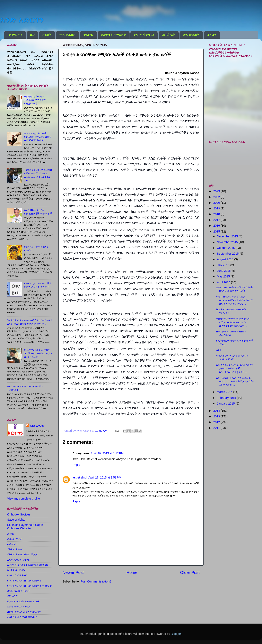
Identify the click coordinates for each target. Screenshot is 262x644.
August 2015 (226, 259)
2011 (217, 428)
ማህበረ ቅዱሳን (15, 549)
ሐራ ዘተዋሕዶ (15, 539)
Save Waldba (16, 520)
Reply (76, 465)
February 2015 (227, 398)
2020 (217, 203)
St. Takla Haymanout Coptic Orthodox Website (25, 527)
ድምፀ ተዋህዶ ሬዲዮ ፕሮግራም (24, 612)
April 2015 (224, 282)
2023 (217, 191)
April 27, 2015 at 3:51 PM (105, 477)
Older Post (190, 572)
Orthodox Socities (19, 514)
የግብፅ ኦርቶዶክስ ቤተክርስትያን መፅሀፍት (29, 586)
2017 (217, 220)
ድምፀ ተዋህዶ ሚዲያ (19, 606)
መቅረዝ (11, 544)
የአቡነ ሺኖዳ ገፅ (144, 35)
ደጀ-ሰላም (13, 596)
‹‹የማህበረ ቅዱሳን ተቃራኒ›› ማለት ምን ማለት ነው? (35, 100)
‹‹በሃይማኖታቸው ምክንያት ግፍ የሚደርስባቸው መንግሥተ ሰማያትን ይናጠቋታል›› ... (233, 322)
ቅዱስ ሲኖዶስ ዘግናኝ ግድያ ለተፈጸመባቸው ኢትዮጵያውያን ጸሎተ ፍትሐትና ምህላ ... (235, 300)
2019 (217, 208)
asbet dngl (80, 477)
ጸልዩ (219, 350)
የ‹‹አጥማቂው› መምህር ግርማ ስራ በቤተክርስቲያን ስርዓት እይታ (38, 353)
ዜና (32, 35)
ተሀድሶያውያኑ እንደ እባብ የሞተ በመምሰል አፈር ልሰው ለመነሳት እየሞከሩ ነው (38, 175)
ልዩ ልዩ (212, 35)
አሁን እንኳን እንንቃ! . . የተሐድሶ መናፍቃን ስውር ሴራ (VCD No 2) (38, 137)
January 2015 (226, 404)
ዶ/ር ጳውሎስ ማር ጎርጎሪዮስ (22, 617)
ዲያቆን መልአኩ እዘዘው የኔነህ (23, 601)
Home (132, 572)
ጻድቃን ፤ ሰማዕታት (113, 35)
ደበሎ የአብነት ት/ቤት (19, 591)
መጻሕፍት (169, 35)
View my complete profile (24, 499)
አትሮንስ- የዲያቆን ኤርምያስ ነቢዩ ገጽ (28, 565)
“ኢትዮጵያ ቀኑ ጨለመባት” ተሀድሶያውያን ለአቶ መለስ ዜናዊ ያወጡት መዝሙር (30, 322)
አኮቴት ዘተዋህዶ (16, 570)
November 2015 (228, 242)
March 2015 (225, 392)
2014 (217, 411)
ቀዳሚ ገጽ (15, 35)
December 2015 (228, 236)
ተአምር (88, 35)
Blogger (176, 634)
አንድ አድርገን (22, 20)
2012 (217, 422)
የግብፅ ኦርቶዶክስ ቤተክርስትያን (24, 580)
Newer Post (73, 572)
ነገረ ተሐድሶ (67, 35)
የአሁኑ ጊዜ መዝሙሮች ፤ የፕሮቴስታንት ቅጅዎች (38, 285)
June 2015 (224, 271)
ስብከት (47, 35)
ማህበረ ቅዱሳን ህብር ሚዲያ (22, 554)
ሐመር (10, 534)
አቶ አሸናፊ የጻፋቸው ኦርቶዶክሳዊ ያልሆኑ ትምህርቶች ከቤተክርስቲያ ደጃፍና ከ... (235, 368)
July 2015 (224, 265)
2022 (217, 197)
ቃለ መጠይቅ (191, 35)
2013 (217, 416)
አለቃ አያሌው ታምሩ (18, 560)
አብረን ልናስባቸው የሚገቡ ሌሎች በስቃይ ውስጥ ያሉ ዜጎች (234, 289)
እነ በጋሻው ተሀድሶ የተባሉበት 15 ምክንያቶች (38, 212)
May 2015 (224, 276)
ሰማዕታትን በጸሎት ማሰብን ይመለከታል (231, 333)
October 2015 (226, 248)
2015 (217, 231)
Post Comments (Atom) (96, 581)
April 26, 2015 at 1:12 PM (107, 453)
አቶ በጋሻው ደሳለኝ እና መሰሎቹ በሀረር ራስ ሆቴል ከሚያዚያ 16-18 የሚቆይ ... (235, 381)
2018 (217, 214)
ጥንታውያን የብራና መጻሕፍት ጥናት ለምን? (232, 357)
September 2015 (228, 254)
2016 (217, 226)
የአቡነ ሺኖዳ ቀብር (17, 575)
